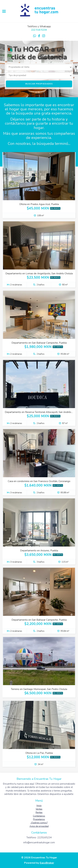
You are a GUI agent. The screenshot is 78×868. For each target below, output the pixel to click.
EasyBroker (47, 863)
